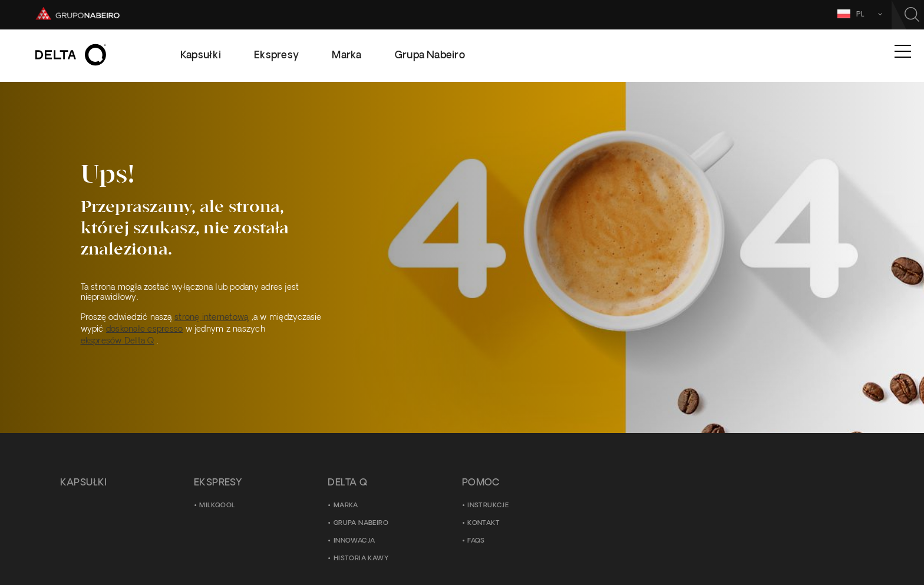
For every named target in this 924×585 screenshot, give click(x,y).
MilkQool (217, 506)
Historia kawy (361, 559)
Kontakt (484, 523)
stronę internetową (212, 318)
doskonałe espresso (144, 330)
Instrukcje (488, 506)
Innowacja (354, 541)
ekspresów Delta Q (118, 341)
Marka (346, 506)
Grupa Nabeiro (361, 523)
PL (848, 14)
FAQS (476, 541)
